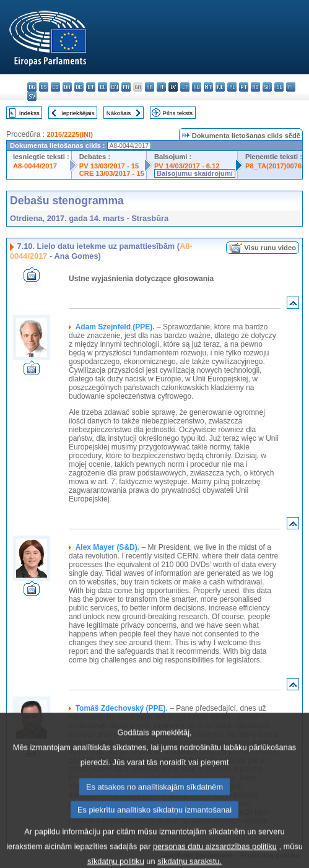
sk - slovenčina (267, 87)
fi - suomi (291, 87)
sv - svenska (32, 96)
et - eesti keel (91, 87)
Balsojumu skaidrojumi (195, 173)
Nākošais (119, 113)
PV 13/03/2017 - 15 (109, 166)
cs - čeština (55, 87)
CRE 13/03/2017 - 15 (112, 173)
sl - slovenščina (279, 87)
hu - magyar (197, 87)
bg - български (32, 87)
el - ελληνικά (102, 87)
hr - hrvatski (150, 87)
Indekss (29, 113)
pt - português (244, 87)
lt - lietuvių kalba (185, 87)
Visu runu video (270, 248)
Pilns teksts (178, 113)
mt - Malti (208, 87)
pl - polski (232, 87)
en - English (114, 87)
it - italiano (161, 87)
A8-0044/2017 (35, 166)
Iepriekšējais (78, 113)
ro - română (255, 87)
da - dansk (67, 87)
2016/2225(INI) (70, 134)
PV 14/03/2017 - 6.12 (187, 166)
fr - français (126, 87)
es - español (44, 87)
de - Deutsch (79, 87)
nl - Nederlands (220, 87)
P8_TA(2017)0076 (273, 166)
